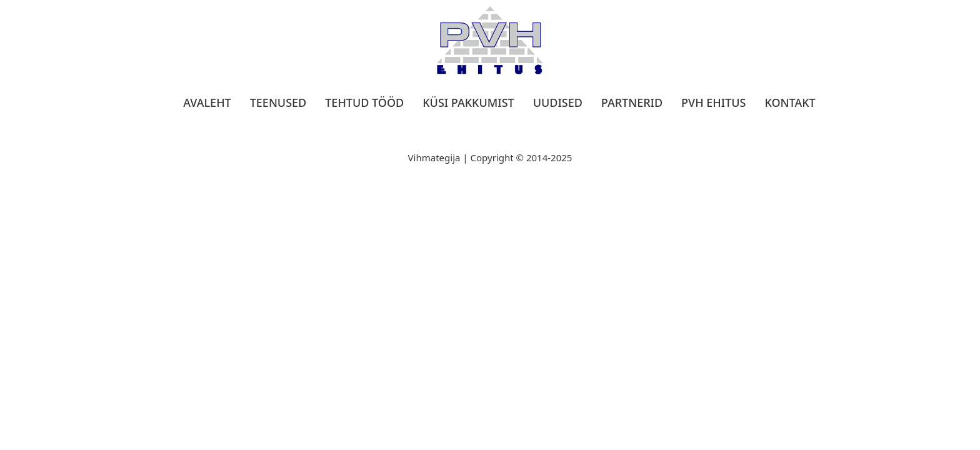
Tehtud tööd (364, 102)
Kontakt (790, 102)
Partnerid (632, 102)
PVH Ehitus (713, 102)
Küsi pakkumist (468, 102)
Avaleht (207, 102)
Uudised (558, 102)
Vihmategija (434, 157)
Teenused (278, 102)
